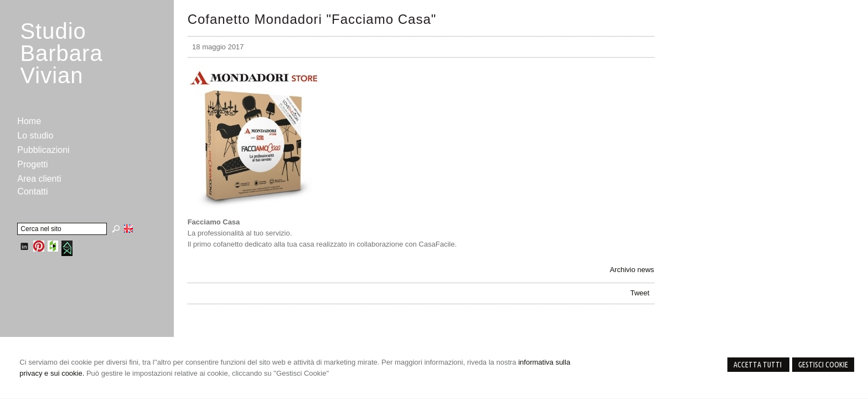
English (128, 228)
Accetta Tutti (758, 365)
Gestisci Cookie (823, 365)
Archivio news (632, 270)
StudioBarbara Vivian (61, 53)
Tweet (640, 293)
